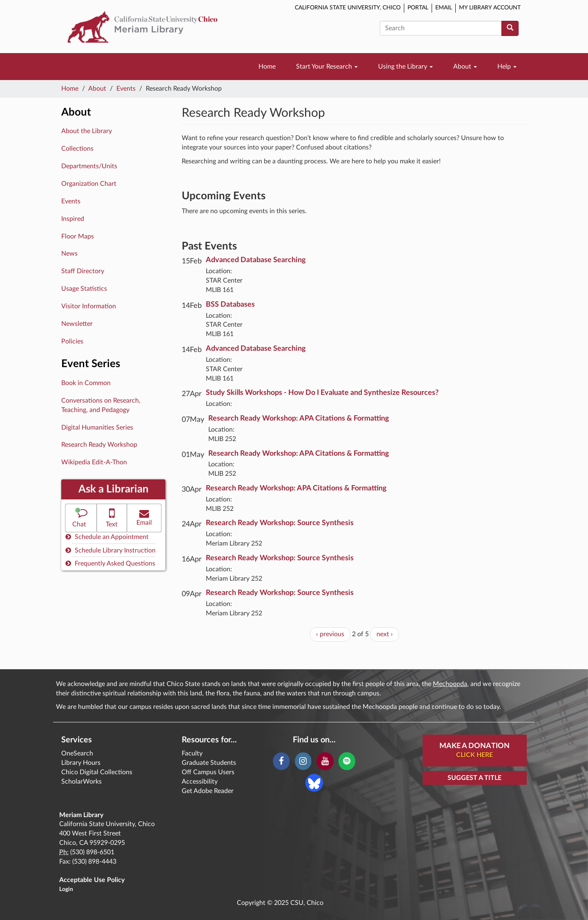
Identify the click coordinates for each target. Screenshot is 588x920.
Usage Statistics (84, 289)
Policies (72, 341)
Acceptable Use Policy (92, 880)
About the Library (87, 131)
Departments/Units (89, 166)
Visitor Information (89, 306)
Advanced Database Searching (256, 260)
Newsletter (77, 324)
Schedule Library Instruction (110, 550)
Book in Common (86, 383)
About (465, 67)
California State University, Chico (348, 8)
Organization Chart (89, 184)
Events (126, 89)
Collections (77, 149)
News (69, 254)
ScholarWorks (81, 782)
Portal (418, 8)
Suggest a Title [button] (474, 778)
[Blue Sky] (314, 782)
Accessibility (200, 782)
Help (507, 67)
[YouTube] (325, 761)
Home (267, 67)
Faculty (192, 753)
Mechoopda (450, 684)
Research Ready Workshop (99, 445)
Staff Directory (83, 271)
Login (66, 889)
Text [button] (112, 517)
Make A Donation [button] (474, 751)
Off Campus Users (208, 772)
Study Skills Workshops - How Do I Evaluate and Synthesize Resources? (322, 393)
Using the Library (405, 67)
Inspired (73, 219)
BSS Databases (230, 305)
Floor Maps (78, 236)
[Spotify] (347, 761)
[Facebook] (281, 761)
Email (444, 8)
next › (385, 634)
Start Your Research (327, 67)
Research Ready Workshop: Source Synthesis (280, 523)
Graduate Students (209, 763)
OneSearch (77, 753)
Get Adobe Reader (208, 791)
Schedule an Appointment (107, 537)
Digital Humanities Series (97, 428)
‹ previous (330, 634)
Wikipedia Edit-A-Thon (94, 462)
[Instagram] (303, 761)
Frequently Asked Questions (110, 563)
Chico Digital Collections (97, 772)
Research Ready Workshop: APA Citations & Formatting (299, 419)
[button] (81, 518)
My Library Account (490, 8)
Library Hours (81, 763)
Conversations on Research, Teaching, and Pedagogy (101, 405)
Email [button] (144, 517)
